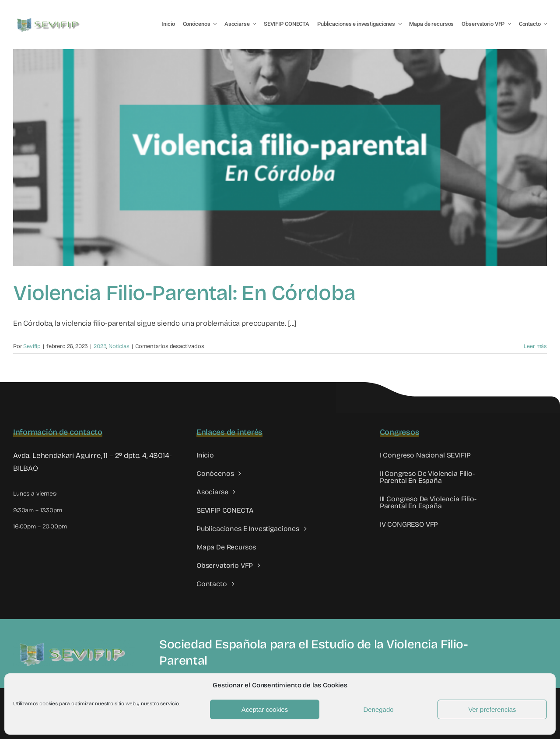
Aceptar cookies (265, 709)
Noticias (119, 346)
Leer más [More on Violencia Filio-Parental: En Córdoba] (535, 346)
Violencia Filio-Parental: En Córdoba (184, 293)
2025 (100, 346)
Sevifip (32, 346)
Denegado (378, 709)
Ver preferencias (492, 709)
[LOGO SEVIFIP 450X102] (49, 20)
